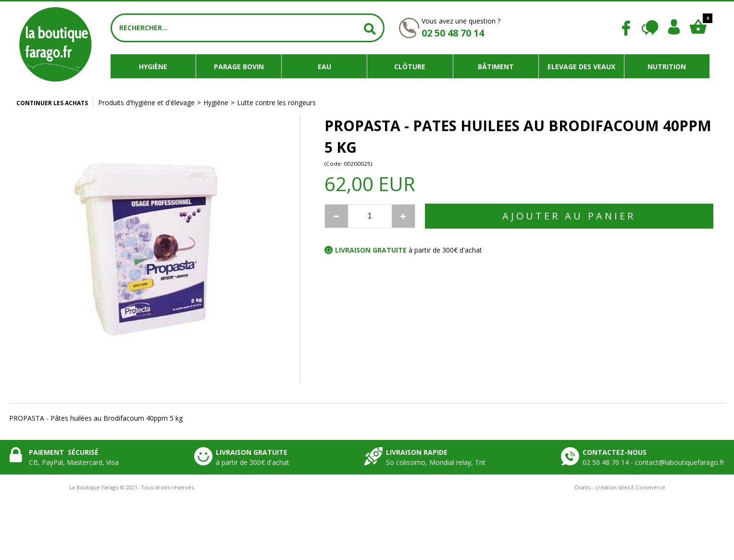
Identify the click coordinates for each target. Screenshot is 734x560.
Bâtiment (496, 67)
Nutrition (667, 67)
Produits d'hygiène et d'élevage (146, 103)
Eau (324, 67)
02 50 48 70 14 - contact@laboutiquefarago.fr (653, 462)
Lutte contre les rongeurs (276, 103)
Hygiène (153, 67)
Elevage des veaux (581, 67)
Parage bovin (239, 67)
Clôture (410, 67)
